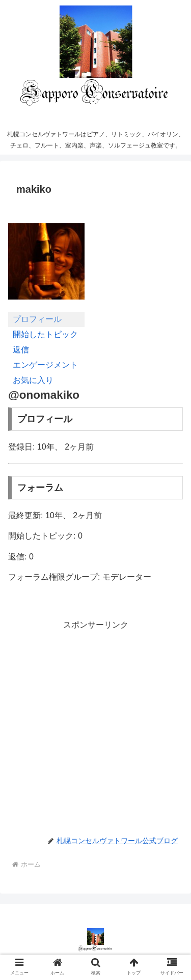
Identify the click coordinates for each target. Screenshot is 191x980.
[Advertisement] (95, 727)
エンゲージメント (45, 365)
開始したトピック (45, 334)
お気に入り (33, 380)
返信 (21, 350)
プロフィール (37, 319)
